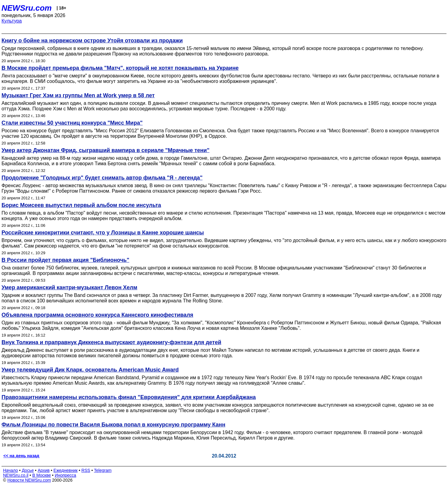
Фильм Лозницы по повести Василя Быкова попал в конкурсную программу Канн (113, 425)
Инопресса (66, 475)
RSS (86, 470)
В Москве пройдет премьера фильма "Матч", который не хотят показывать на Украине (120, 68)
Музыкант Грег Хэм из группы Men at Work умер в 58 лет (78, 95)
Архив (44, 470)
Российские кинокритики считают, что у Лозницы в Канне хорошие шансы (103, 233)
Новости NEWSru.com (29, 480)
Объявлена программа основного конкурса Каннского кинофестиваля (97, 315)
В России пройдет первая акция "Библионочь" (65, 260)
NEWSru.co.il (16, 475)
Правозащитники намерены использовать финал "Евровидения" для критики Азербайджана (129, 397)
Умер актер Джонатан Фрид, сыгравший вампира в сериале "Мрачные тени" (106, 150)
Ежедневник (66, 470)
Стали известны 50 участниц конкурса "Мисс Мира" (72, 123)
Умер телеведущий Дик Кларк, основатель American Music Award (90, 370)
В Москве (42, 475)
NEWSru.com (27, 8)
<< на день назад (21, 456)
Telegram (103, 470)
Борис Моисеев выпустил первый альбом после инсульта (81, 205)
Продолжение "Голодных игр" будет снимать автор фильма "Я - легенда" (102, 178)
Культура (12, 21)
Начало (11, 470)
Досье (28, 470)
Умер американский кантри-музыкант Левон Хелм (69, 287)
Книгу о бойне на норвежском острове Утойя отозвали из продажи (92, 41)
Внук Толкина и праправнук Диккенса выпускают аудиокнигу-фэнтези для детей (111, 342)
